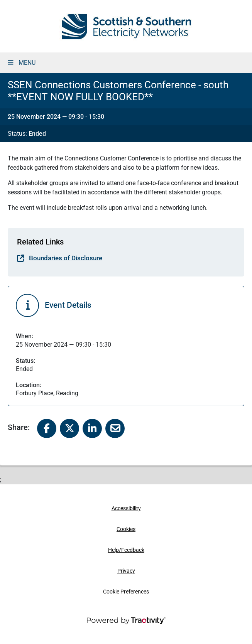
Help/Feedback (126, 550)
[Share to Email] (115, 428)
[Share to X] (69, 428)
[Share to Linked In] (92, 428)
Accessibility (126, 508)
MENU (22, 63)
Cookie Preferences (126, 592)
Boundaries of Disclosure (66, 258)
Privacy (126, 571)
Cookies (126, 529)
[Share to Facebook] (47, 428)
